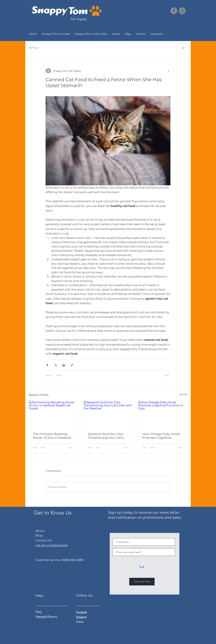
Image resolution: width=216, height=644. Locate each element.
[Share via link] (72, 365)
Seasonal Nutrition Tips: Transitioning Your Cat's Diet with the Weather (106, 436)
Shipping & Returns (47, 617)
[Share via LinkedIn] (64, 365)
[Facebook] (174, 11)
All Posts (33, 48)
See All (183, 394)
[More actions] (168, 71)
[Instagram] (182, 11)
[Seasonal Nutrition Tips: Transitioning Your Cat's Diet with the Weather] (108, 414)
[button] (183, 48)
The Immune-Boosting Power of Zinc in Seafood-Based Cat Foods (52, 436)
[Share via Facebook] (47, 365)
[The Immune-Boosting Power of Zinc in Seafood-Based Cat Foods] (53, 414)
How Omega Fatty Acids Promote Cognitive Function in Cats (161, 436)
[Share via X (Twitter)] (55, 365)
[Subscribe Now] (142, 582)
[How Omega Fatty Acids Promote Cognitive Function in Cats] (163, 414)
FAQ (38, 612)
